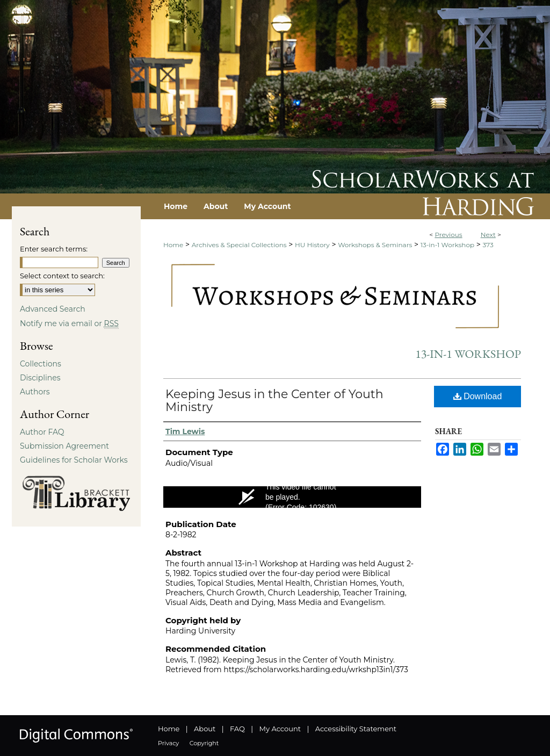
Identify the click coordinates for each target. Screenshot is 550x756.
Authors (35, 392)
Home (173, 245)
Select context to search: (62, 276)
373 (488, 245)
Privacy (168, 743)
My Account (280, 729)
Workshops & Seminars (375, 245)
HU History (312, 245)
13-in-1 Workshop (447, 245)
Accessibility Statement (356, 729)
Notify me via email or (69, 323)
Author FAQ (42, 432)
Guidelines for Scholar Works (74, 460)
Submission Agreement (64, 446)
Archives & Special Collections (239, 245)
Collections (41, 364)
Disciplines (40, 378)
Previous (448, 235)
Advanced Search (53, 309)
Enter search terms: (54, 249)
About (205, 729)
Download (478, 396)
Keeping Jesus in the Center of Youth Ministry (274, 401)
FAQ (237, 729)
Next (488, 235)
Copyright (204, 743)
